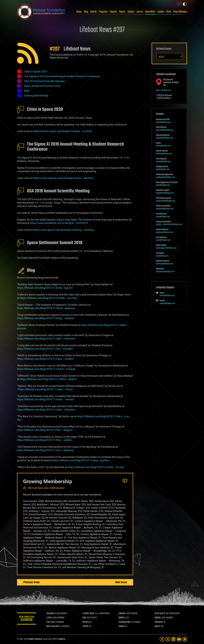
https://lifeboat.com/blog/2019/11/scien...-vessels (45, 399)
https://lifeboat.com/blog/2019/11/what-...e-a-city (96, 467)
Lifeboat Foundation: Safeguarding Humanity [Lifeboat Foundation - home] (41, 12)
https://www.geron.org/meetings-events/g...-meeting (63, 230)
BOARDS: (158, 618)
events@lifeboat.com (163, 146)
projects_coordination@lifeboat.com (169, 224)
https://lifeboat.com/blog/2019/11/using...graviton (81, 460)
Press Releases (180, 12)
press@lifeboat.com (163, 217)
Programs (103, 12)
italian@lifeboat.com (167, 296)
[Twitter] (168, 639)
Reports (113, 12)
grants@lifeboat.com (163, 162)
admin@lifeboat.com (163, 122)
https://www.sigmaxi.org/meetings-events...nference (63, 178)
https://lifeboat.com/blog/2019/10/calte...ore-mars (49, 298)
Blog (86, 12)
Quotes (161, 12)
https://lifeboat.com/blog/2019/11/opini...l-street (45, 389)
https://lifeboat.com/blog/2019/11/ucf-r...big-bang (45, 450)
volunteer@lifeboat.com (164, 264)
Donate (131, 12)
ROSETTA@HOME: (54, 626)
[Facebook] (162, 639)
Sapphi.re (62, 639)
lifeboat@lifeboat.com (164, 154)
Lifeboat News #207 (102, 30)
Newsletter (150, 12)
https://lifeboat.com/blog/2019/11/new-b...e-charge (46, 369)
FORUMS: (122, 626)
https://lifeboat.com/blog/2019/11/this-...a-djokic (45, 440)
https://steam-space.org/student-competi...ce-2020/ (63, 131)
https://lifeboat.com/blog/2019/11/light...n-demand (46, 339)
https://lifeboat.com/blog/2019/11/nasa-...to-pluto (45, 359)
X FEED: (50, 618)
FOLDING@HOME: (125, 622)
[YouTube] (179, 639)
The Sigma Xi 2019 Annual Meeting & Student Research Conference (62, 76)
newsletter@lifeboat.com (165, 193)
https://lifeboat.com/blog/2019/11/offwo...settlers (48, 379)
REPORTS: (86, 622)
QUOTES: (158, 626)
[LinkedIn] (173, 639)
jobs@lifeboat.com (163, 169)
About (79, 12)
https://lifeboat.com (163, 90)
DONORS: (122, 618)
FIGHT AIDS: (51, 622)
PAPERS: (86, 626)
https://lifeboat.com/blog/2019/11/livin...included (45, 349)
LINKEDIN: (122, 614)
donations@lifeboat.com (165, 209)
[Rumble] (185, 639)
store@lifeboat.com (163, 240)
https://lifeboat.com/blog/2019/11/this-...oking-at (45, 430)
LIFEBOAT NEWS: (89, 614)
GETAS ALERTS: (160, 614)
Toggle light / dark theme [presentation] (185, 4)
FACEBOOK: (51, 614)
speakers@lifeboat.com (164, 232)
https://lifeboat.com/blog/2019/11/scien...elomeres (46, 410)
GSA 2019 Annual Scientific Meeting (44, 81)
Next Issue (121, 582)
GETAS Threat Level (27, 619)
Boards (93, 12)
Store (169, 12)
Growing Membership (36, 96)
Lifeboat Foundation (35, 639)
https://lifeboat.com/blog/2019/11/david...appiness (46, 308)
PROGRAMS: (159, 622)
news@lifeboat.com (163, 185)
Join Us (140, 12)
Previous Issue (31, 582)
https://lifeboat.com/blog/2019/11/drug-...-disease (45, 318)
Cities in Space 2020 (35, 72)
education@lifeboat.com (165, 130)
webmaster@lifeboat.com (165, 272)
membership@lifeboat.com (165, 177)
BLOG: (85, 618)
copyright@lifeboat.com (165, 138)
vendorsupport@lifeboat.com (166, 248)
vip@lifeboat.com (162, 256)
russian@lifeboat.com (167, 304)
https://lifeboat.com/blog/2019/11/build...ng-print (45, 288)
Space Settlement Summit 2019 (42, 86)
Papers (122, 12)
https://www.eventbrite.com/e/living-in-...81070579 (59, 223)
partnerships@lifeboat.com (166, 201)
